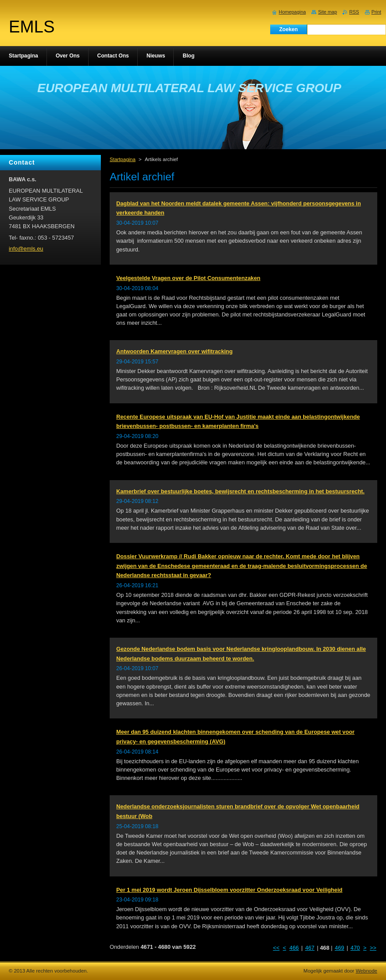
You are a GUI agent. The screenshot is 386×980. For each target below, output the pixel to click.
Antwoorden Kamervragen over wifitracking (174, 351)
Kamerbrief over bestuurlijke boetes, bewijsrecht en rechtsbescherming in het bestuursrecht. (240, 491)
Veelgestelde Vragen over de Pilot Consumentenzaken (188, 278)
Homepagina (293, 12)
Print (376, 12)
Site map (327, 12)
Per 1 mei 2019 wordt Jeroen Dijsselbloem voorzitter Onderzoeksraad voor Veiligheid (229, 890)
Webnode (366, 971)
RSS (354, 12)
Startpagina (123, 159)
